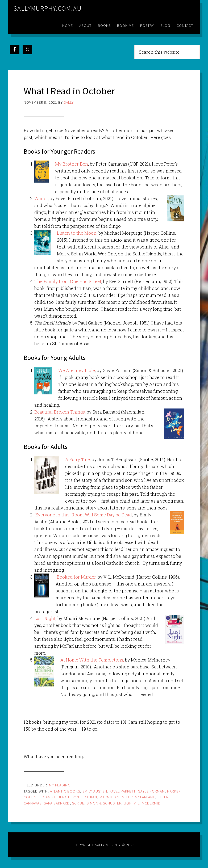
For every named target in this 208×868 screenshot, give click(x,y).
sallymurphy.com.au (48, 8)
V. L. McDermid (147, 803)
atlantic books (65, 791)
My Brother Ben (72, 164)
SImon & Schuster (104, 803)
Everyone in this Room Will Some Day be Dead (84, 515)
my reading (60, 785)
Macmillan (109, 797)
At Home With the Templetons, (92, 660)
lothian (89, 797)
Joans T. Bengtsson (60, 797)
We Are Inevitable (77, 370)
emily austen (95, 791)
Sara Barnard (57, 803)
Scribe (78, 803)
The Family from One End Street (68, 281)
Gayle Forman (151, 791)
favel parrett (122, 791)
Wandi (41, 198)
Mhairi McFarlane (138, 797)
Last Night (45, 618)
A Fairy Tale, (78, 459)
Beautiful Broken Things (60, 412)
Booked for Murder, (77, 577)
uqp (128, 803)
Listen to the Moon (77, 233)
